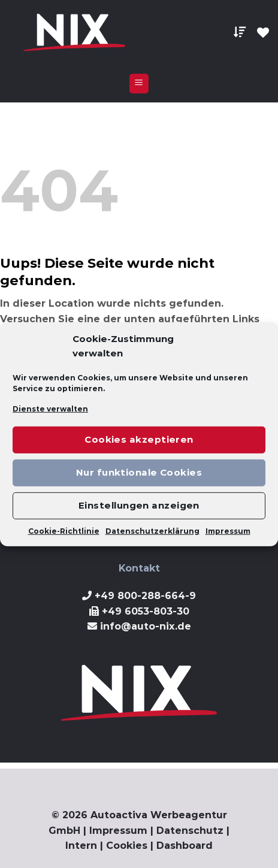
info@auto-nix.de (146, 626)
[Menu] (139, 84)
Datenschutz (190, 831)
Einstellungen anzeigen (139, 505)
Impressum (228, 531)
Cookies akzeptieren (139, 439)
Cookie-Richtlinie (64, 531)
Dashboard (185, 846)
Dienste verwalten (50, 408)
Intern (81, 846)
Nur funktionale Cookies (139, 472)
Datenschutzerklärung (152, 531)
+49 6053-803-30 (146, 611)
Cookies (127, 846)
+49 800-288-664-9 (145, 596)
